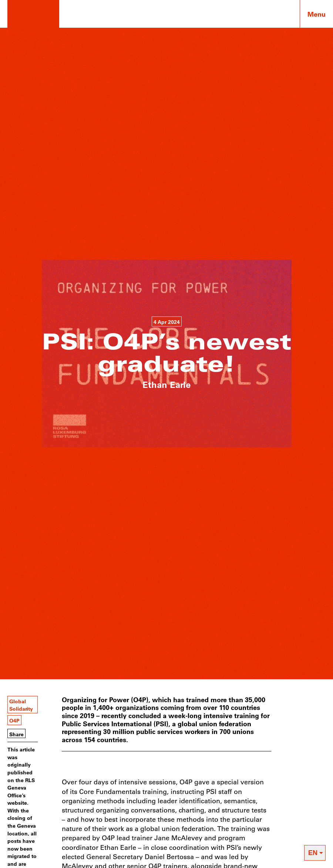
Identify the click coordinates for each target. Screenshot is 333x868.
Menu (317, 14)
